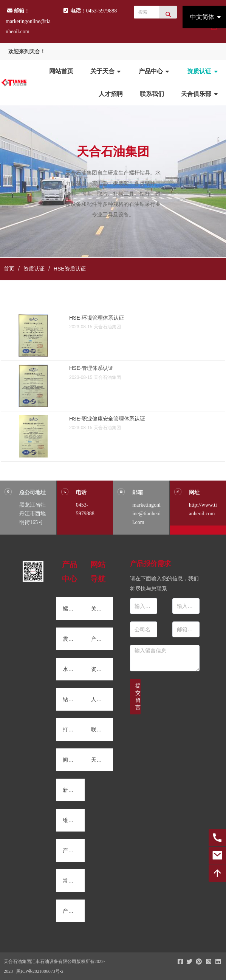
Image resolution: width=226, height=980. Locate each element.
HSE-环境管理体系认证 (97, 318)
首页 (9, 269)
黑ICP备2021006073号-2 (40, 971)
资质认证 (34, 269)
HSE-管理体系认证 (91, 368)
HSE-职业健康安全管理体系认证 (107, 419)
